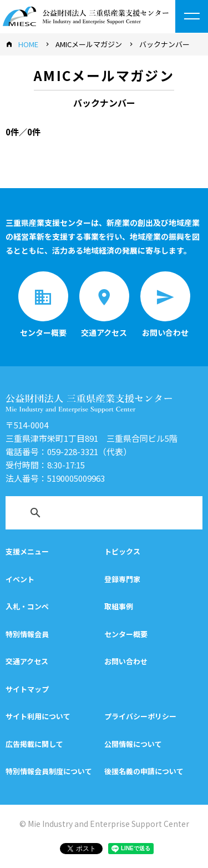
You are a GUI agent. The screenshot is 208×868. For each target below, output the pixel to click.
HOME (28, 44)
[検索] (90, 515)
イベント (20, 579)
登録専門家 (122, 579)
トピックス (122, 551)
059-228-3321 (73, 451)
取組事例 (119, 606)
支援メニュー (27, 551)
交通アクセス (27, 661)
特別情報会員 (27, 634)
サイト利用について (38, 716)
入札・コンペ (27, 606)
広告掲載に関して (34, 744)
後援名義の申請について (144, 771)
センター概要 (126, 634)
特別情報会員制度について (49, 771)
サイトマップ (27, 689)
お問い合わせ (126, 661)
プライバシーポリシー (140, 716)
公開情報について (133, 744)
